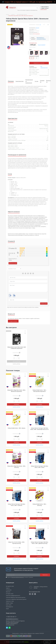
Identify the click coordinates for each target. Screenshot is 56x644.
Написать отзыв (13, 263)
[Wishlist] (44, 25)
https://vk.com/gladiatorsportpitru (30, 594)
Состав (36, 81)
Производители (9, 607)
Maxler (37, 28)
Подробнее (26, 642)
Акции (7, 609)
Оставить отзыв (44, 303)
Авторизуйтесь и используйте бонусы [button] (41, 38)
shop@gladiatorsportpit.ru (12, 619)
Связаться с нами (10, 601)
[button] (45, 7)
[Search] (37, 8)
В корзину (17, 404)
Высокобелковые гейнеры (22, 14)
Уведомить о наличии (39, 63)
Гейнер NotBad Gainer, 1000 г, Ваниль (17, 428)
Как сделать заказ (10, 586)
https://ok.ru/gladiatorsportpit (32, 594)
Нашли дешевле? (42, 45)
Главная (8, 14)
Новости (8, 588)
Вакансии (8, 592)
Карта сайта (9, 605)
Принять (47, 642)
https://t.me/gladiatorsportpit (35, 594)
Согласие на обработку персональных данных (16, 599)
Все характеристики (44, 67)
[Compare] (48, 25)
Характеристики (20, 81)
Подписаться (45, 575)
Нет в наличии (17, 361)
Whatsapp (10, 628)
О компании (9, 590)
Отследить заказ (10, 594)
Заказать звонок (44, 9)
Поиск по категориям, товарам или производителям (27, 10)
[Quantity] (16, 358)
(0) (40, 25)
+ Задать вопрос (13, 321)
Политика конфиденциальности (18, 577)
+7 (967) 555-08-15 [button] (11, 617)
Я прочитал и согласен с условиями (20, 577)
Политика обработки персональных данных (16, 597)
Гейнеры (13, 14)
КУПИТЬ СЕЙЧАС (17, 364)
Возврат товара (9, 603)
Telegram (7, 628)
